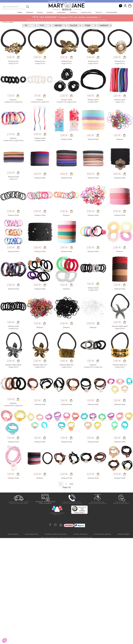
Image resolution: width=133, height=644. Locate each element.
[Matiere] (59, 26)
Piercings (61, 12)
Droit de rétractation (81, 534)
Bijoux (40, 12)
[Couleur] (74, 26)
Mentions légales (124, 534)
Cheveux (74, 12)
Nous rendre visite (32, 534)
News (20, 12)
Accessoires (112, 12)
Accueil (11, 22)
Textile (99, 12)
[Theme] (89, 26)
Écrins (50, 12)
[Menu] (86, 507)
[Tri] (29, 26)
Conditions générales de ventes (56, 534)
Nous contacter (13, 534)
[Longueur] (104, 26)
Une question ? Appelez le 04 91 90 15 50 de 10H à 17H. (66, 1)
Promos (30, 12)
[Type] (44, 26)
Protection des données (103, 534)
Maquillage (86, 12)
